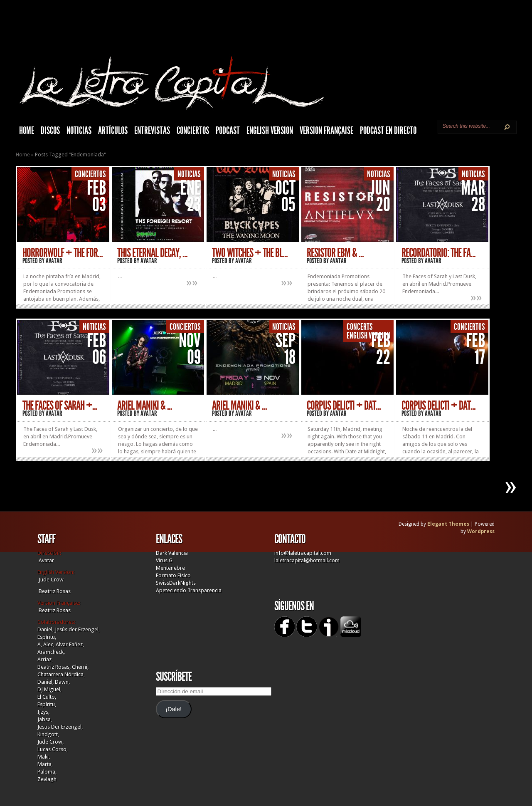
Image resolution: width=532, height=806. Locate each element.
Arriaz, (45, 659)
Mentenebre (170, 568)
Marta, (45, 764)
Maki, (44, 757)
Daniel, (46, 629)
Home (23, 155)
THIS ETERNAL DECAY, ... (152, 253)
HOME (27, 131)
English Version (270, 131)
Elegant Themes (448, 524)
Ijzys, (43, 712)
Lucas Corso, (53, 749)
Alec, (49, 644)
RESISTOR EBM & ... (335, 253)
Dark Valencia (172, 553)
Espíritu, (47, 637)
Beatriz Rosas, (55, 667)
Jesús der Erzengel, (77, 629)
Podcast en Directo (388, 131)
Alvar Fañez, (70, 644)
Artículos (113, 131)
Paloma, (47, 772)
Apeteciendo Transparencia (189, 590)
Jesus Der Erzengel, (60, 727)
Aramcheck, (51, 652)
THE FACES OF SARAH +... (60, 405)
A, (40, 644)
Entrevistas (152, 131)
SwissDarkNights (176, 583)
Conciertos (193, 131)
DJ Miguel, (49, 689)
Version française (326, 131)
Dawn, (62, 682)
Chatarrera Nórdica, (61, 674)
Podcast (228, 131)
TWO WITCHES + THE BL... (250, 253)
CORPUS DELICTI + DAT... (344, 405)
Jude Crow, (50, 742)
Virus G (164, 560)
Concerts (360, 327)
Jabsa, (45, 719)
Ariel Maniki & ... (145, 405)
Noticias (79, 131)
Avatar (54, 261)
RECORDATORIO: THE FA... (438, 253)
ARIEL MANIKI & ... (239, 405)
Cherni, (80, 667)
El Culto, (47, 697)
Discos (50, 131)
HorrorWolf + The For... (63, 253)
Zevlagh (47, 779)
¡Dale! (174, 709)
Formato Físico (173, 575)
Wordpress (481, 532)
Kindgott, (48, 734)
